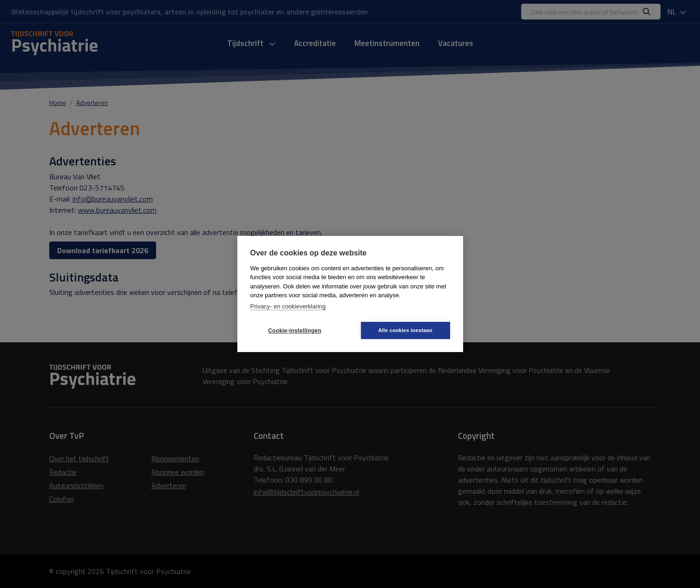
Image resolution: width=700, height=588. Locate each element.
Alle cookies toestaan (405, 330)
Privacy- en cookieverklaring (288, 306)
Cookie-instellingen (294, 331)
